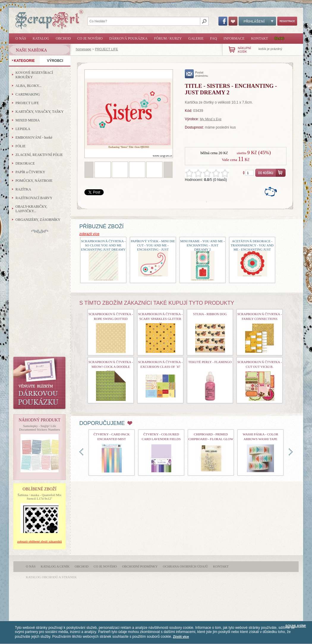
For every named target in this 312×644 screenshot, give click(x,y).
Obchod (63, 38)
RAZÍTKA (23, 189)
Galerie (196, 38)
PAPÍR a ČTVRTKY (30, 172)
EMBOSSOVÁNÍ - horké (34, 137)
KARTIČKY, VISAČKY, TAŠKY (40, 112)
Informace (234, 38)
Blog (279, 38)
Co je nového (90, 38)
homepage (83, 49)
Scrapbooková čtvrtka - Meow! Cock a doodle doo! (111, 367)
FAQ (213, 38)
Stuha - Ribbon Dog (210, 314)
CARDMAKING (28, 94)
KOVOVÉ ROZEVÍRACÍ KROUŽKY (34, 75)
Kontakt (260, 38)
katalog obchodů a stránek (51, 577)
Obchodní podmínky (140, 566)
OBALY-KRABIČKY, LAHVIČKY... (31, 209)
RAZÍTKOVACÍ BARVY (34, 198)
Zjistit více (181, 637)
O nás (21, 38)
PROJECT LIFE (107, 49)
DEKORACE (25, 163)
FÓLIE (21, 146)
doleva (81, 452)
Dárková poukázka (128, 38)
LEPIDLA (23, 129)
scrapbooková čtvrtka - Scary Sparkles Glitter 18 (160, 319)
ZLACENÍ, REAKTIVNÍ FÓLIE (39, 155)
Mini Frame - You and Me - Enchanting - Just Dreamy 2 (203, 245)
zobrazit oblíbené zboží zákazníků (40, 541)
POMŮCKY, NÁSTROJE (34, 181)
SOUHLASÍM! (296, 626)
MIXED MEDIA (28, 120)
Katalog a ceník (55, 566)
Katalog (41, 38)
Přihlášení (257, 21)
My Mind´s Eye (211, 119)
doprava (291, 452)
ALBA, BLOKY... (28, 86)
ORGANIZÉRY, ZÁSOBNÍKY (38, 220)
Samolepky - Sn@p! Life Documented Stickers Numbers (39, 428)
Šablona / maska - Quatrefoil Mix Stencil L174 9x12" (40, 497)
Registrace (287, 21)
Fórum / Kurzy (168, 38)
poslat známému (197, 74)
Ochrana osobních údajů (185, 566)
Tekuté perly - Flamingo (210, 362)
